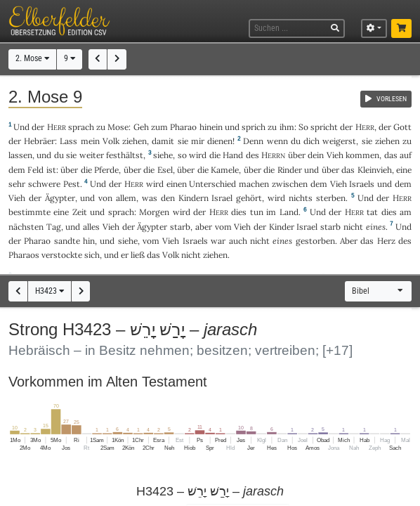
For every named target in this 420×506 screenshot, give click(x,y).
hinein (211, 127)
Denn (253, 141)
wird (198, 155)
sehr (17, 184)
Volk (111, 141)
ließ (138, 255)
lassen (20, 155)
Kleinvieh (375, 170)
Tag (54, 227)
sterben (331, 198)
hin (89, 241)
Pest (72, 184)
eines (376, 227)
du (296, 141)
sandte (67, 241)
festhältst (125, 155)
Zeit (80, 212)
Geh (141, 127)
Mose (118, 127)
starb (180, 227)
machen (254, 184)
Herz (386, 241)
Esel (165, 170)
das (391, 155)
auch (238, 241)
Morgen (154, 212)
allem (126, 198)
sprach (81, 127)
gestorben (315, 241)
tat (372, 212)
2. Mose (32, 58)
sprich (254, 127)
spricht (324, 127)
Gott (402, 127)
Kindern (193, 198)
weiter (92, 155)
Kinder (282, 227)
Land (289, 212)
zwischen (290, 184)
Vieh (335, 155)
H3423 (50, 291)
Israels (362, 184)
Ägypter (60, 198)
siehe (163, 155)
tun (257, 212)
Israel (222, 198)
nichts (301, 198)
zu (101, 127)
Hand (233, 155)
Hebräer (39, 141)
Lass (68, 141)
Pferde (106, 170)
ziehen (134, 141)
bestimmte (29, 212)
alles (91, 227)
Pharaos (24, 255)
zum (159, 127)
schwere (44, 184)
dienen (220, 141)
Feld (35, 170)
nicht (353, 227)
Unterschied (212, 184)
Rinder (290, 170)
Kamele (225, 170)
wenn (277, 141)
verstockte (62, 255)
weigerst (339, 141)
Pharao (183, 127)
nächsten (26, 227)
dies (239, 212)
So (303, 127)
